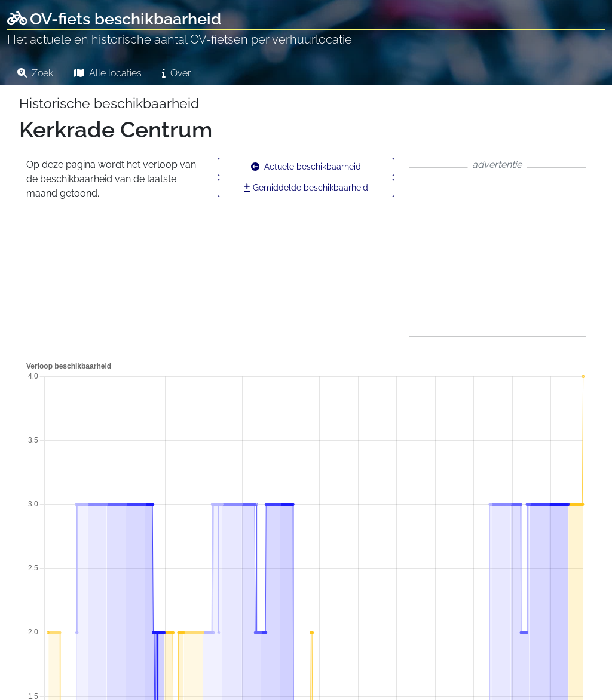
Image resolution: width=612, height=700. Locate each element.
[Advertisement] (497, 252)
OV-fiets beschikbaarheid (114, 19)
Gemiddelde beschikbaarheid (306, 188)
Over (176, 73)
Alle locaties (108, 73)
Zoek (35, 73)
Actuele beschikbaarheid (306, 167)
